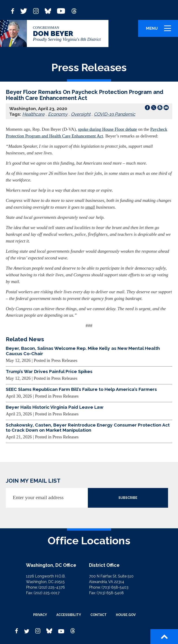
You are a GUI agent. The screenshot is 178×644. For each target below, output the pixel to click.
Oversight (81, 114)
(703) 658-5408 (110, 593)
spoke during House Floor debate (107, 129)
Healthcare (33, 114)
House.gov (126, 615)
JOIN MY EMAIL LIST (33, 481)
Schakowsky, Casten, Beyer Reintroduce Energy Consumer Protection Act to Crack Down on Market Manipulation (88, 427)
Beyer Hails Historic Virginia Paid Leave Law (55, 407)
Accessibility (69, 615)
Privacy (40, 615)
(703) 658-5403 (115, 587)
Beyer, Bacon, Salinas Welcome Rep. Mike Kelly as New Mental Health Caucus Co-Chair (83, 351)
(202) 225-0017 (47, 593)
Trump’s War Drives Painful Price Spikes (49, 371)
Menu (160, 30)
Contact (99, 615)
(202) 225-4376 (52, 587)
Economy (58, 114)
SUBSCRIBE (128, 498)
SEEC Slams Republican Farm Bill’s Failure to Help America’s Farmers (81, 389)
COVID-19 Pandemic (115, 114)
